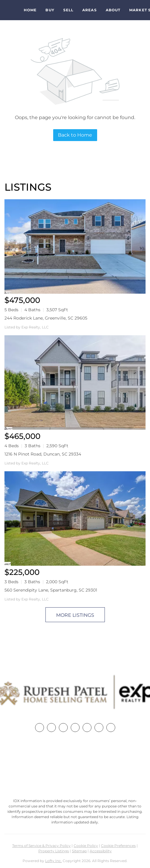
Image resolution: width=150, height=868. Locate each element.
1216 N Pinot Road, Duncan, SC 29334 (43, 454)
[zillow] (75, 728)
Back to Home (75, 135)
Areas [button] (90, 10)
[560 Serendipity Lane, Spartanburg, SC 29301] (75, 518)
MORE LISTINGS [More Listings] (75, 615)
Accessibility (101, 851)
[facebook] (40, 728)
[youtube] (99, 728)
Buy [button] (50, 10)
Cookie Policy (86, 846)
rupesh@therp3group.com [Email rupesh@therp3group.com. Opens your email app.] (75, 777)
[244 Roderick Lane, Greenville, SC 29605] (75, 246)
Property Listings (54, 851)
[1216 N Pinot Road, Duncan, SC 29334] (75, 382)
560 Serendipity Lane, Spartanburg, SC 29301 (51, 590)
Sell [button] (68, 10)
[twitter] (63, 728)
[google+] (111, 728)
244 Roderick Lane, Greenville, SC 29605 (46, 318)
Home (30, 10)
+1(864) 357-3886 (75, 766)
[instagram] (87, 728)
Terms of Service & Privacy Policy (41, 846)
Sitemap (79, 851)
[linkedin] (51, 728)
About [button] (113, 10)
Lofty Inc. (53, 861)
